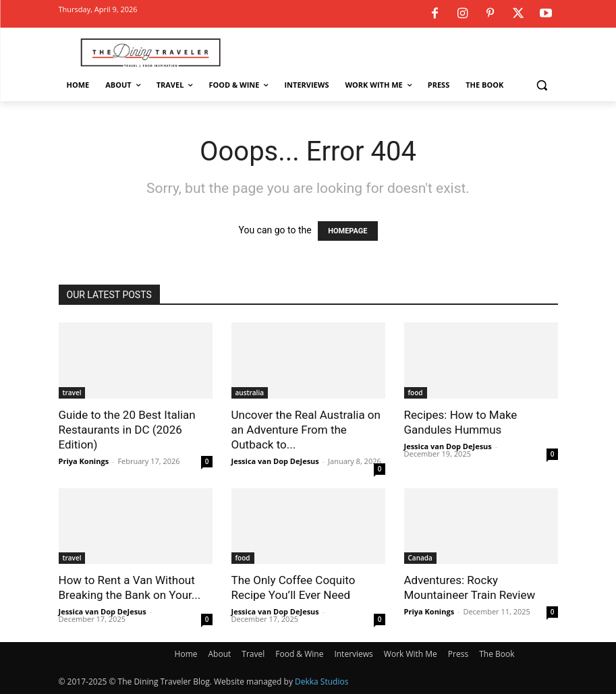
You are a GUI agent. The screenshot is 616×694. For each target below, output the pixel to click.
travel (72, 393)
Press (458, 654)
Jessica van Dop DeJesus (275, 461)
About (220, 654)
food (416, 393)
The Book (497, 654)
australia (250, 393)
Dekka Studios (321, 682)
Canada (420, 558)
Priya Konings (84, 461)
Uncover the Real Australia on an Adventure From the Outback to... (306, 430)
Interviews (353, 654)
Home (186, 654)
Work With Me (411, 654)
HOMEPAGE (347, 231)
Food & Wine (299, 654)
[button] (542, 85)
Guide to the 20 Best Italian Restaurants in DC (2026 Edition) (127, 430)
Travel (253, 654)
